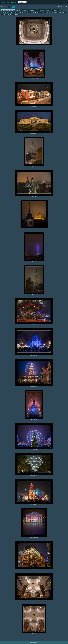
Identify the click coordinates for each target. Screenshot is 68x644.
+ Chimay (11, 14)
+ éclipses (54, 12)
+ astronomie (36, 12)
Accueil (3, 7)
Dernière (43, 639)
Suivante (39, 639)
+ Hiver (17, 14)
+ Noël (48, 10)
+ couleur (5, 12)
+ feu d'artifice (13, 12)
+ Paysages (55, 10)
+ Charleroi (62, 12)
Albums (3, 2)
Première (25, 639)
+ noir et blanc (46, 12)
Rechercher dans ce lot (9, 10)
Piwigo (36, 642)
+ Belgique (25, 10)
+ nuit (29, 12)
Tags (8, 2)
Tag (7, 7)
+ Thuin (4, 14)
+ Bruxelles (41, 10)
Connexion (65, 2)
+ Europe (33, 10)
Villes (13, 7)
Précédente (30, 639)
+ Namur (22, 12)
